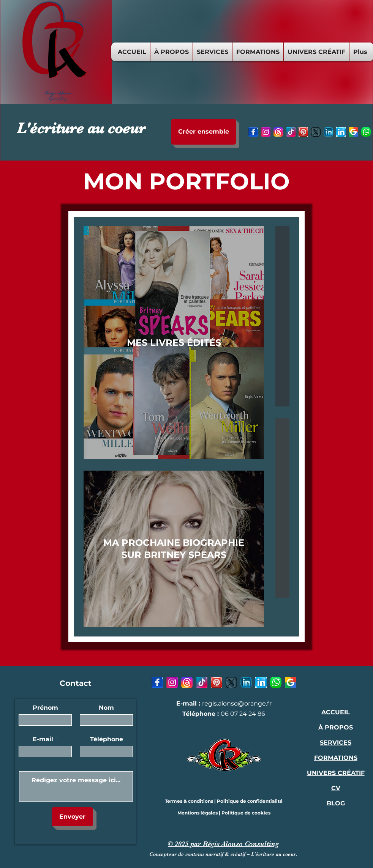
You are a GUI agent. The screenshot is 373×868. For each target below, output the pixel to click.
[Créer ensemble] (204, 132)
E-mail (43, 739)
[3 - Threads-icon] (278, 132)
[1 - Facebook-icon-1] (253, 132)
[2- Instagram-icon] (266, 132)
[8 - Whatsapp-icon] (366, 132)
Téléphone (107, 739)
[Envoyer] (72, 817)
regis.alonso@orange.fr (237, 703)
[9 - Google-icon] (353, 132)
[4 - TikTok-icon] (291, 132)
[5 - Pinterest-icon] (303, 132)
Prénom (45, 708)
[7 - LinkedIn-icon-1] (341, 132)
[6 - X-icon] (316, 132)
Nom (106, 708)
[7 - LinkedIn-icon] (328, 132)
